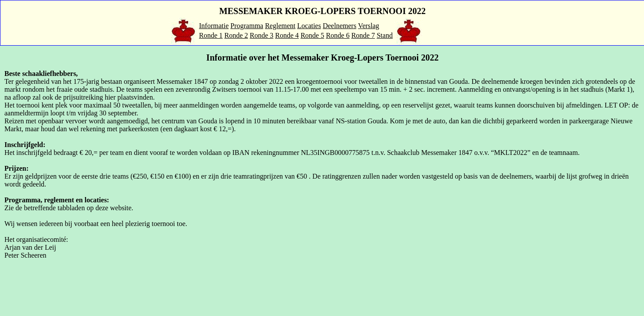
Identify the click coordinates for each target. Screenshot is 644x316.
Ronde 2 (236, 35)
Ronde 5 (312, 35)
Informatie (214, 26)
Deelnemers (340, 26)
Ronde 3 (262, 35)
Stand (384, 35)
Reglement (280, 26)
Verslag (369, 26)
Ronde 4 (287, 35)
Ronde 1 (211, 35)
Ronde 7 (363, 35)
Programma (247, 26)
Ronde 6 (338, 35)
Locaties (309, 26)
